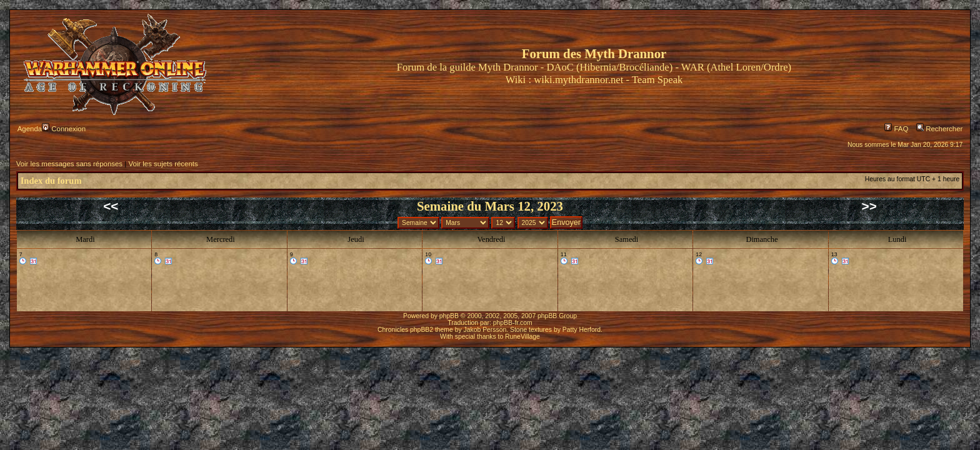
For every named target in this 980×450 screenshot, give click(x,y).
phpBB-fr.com (513, 323)
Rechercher (939, 129)
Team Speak (657, 80)
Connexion (64, 129)
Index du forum (51, 181)
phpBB (449, 316)
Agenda (30, 129)
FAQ (896, 129)
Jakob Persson (485, 330)
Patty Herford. (582, 330)
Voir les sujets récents (163, 164)
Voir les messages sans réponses (69, 164)
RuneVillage (522, 337)
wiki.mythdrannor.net (578, 80)
